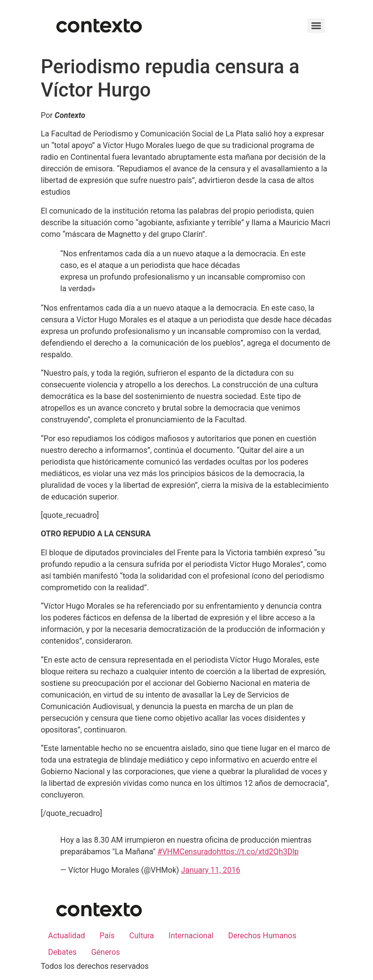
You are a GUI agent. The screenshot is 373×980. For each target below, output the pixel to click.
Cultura (142, 936)
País (107, 936)
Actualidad (67, 936)
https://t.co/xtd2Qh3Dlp (258, 852)
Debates (62, 952)
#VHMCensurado (187, 852)
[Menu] (316, 26)
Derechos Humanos (262, 936)
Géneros (106, 952)
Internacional (191, 936)
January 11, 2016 (211, 870)
